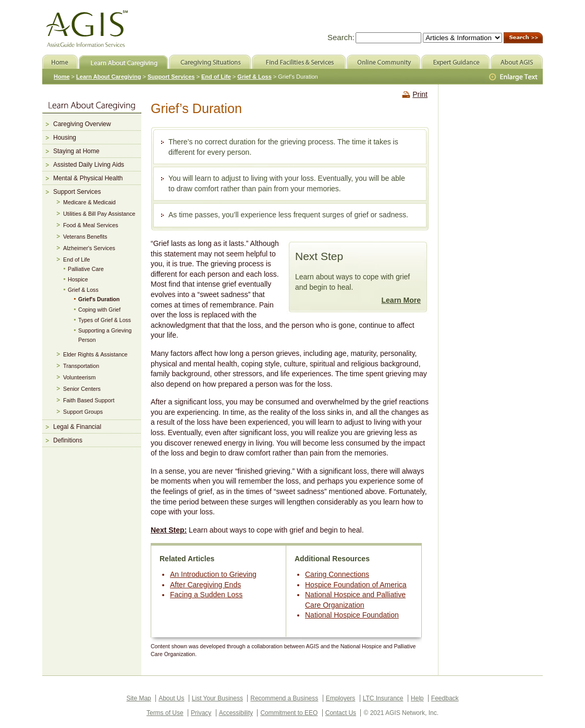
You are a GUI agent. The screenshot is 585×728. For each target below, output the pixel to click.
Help (417, 698)
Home (62, 77)
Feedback (445, 698)
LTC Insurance (383, 698)
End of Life (77, 260)
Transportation (81, 366)
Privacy (201, 713)
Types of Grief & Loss (105, 320)
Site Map (138, 698)
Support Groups (83, 412)
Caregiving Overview (82, 124)
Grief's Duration (99, 299)
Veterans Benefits (85, 237)
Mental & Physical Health (88, 178)
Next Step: (169, 530)
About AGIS (517, 62)
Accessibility (236, 713)
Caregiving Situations (210, 62)
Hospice (78, 279)
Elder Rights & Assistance (95, 354)
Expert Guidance (455, 62)
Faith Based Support (89, 400)
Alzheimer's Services (89, 248)
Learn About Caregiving (108, 77)
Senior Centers (82, 389)
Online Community (383, 62)
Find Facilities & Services (299, 62)
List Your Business (217, 698)
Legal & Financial (77, 427)
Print (420, 94)
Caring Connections (337, 574)
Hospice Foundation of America (356, 585)
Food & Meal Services (91, 225)
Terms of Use (165, 713)
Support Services (77, 192)
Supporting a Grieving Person (105, 335)
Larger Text (514, 77)
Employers (341, 698)
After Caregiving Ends (205, 585)
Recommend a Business (284, 698)
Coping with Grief (99, 310)
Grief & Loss (83, 290)
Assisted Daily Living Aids (89, 165)
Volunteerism (79, 377)
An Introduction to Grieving (213, 574)
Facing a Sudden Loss (206, 595)
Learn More (401, 300)
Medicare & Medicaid (89, 202)
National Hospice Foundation (352, 615)
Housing (65, 138)
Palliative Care (86, 269)
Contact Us (341, 713)
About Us (171, 698)
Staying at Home (76, 151)
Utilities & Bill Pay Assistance (99, 214)
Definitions (68, 440)
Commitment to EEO (289, 713)
